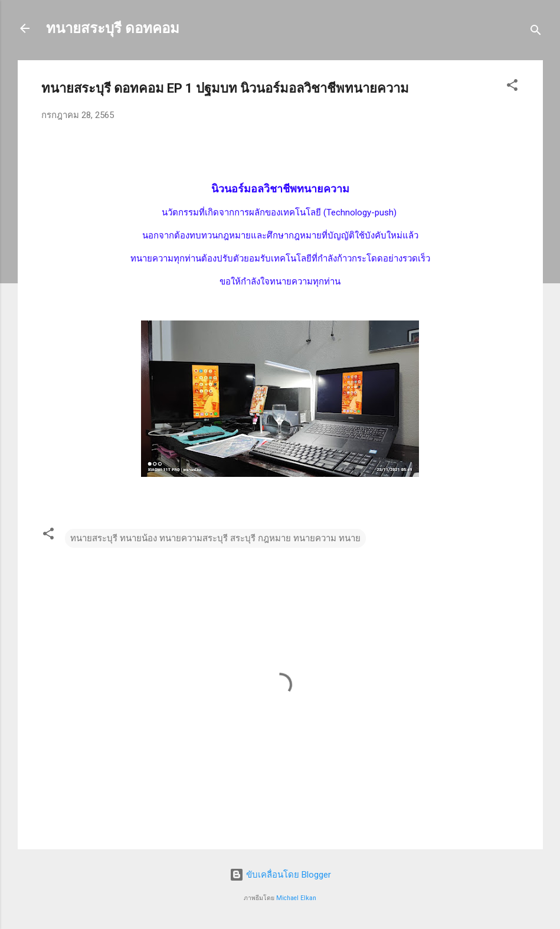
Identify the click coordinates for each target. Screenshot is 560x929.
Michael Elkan (296, 898)
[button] (512, 87)
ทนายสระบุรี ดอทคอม (113, 28)
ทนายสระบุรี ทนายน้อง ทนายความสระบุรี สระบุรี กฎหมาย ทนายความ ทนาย (215, 538)
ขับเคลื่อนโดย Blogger (280, 875)
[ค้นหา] (536, 32)
